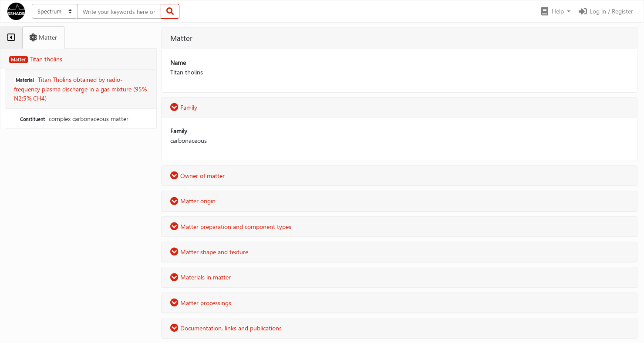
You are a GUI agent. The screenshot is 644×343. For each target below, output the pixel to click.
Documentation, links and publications (226, 328)
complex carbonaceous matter (73, 119)
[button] (555, 11)
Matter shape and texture (209, 252)
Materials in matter (201, 277)
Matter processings (201, 303)
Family (184, 107)
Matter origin (193, 201)
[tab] (11, 37)
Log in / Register (605, 11)
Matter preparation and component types (231, 227)
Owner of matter (197, 176)
